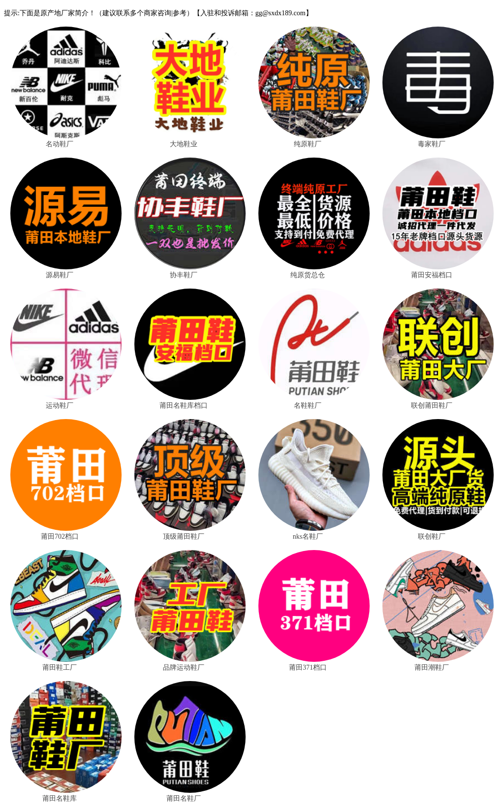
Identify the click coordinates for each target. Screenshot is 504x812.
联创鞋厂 (432, 536)
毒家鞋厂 (432, 144)
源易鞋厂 (60, 275)
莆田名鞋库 (60, 798)
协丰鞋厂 (184, 275)
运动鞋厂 (60, 406)
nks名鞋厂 (308, 536)
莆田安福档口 (432, 275)
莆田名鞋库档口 (184, 406)
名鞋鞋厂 (308, 406)
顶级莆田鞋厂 (184, 536)
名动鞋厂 (60, 144)
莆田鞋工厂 (60, 667)
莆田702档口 (60, 536)
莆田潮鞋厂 (432, 667)
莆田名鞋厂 (184, 798)
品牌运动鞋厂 (184, 667)
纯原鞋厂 (308, 144)
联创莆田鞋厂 (432, 406)
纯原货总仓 (308, 275)
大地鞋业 (184, 144)
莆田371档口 (308, 667)
